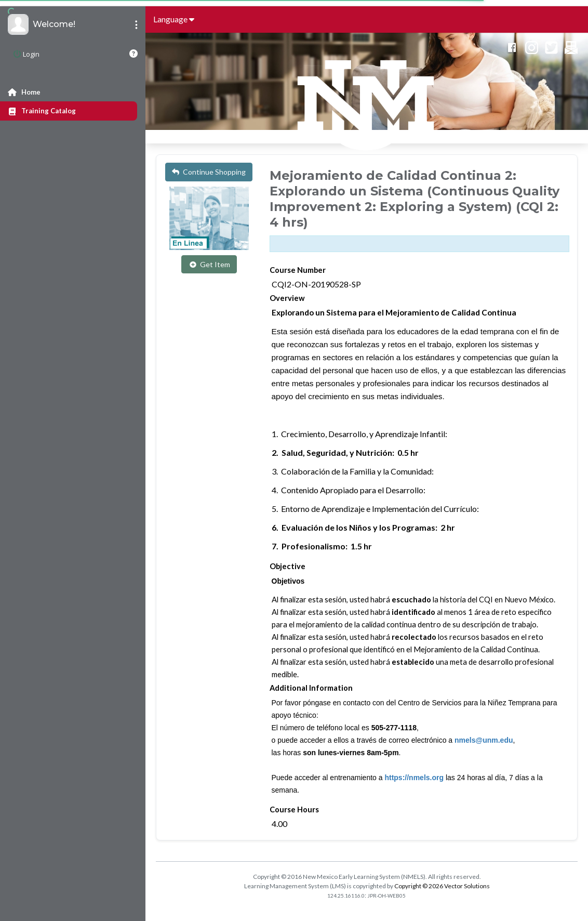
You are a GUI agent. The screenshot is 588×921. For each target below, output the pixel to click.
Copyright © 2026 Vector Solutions (442, 886)
